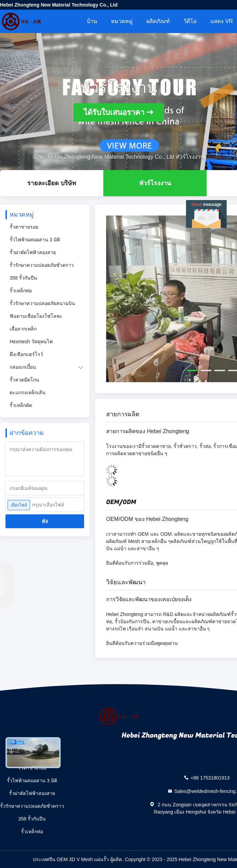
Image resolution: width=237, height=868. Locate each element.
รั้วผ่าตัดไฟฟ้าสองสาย (33, 252)
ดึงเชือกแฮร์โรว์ (26, 354)
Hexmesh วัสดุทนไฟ (31, 342)
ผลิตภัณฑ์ (158, 21)
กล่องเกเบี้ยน (23, 367)
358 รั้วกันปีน (23, 278)
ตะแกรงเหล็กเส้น (28, 393)
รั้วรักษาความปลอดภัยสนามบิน (42, 303)
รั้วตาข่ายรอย (24, 227)
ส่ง (45, 521)
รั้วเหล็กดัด (21, 405)
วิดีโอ (190, 21)
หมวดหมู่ (122, 21)
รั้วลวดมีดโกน (24, 380)
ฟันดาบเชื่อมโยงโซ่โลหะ (36, 316)
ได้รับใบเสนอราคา (114, 112)
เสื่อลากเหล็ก (23, 329)
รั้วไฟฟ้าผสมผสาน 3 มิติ (35, 240)
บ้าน (92, 21)
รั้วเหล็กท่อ (21, 291)
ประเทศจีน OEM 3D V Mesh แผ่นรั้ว (71, 859)
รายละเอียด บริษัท (52, 183)
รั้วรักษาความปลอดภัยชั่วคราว (42, 265)
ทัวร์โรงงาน (155, 183)
